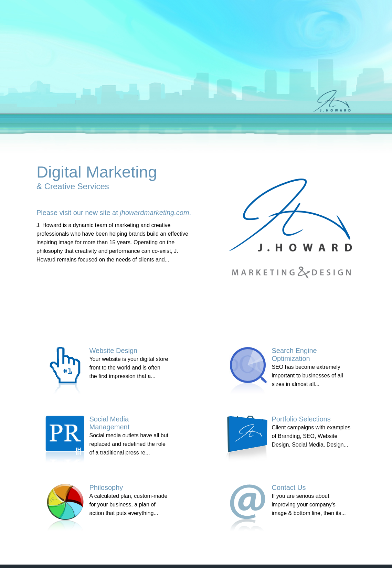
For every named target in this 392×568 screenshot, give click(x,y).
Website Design (114, 351)
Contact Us (289, 487)
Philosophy (106, 487)
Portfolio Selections (301, 419)
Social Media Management (110, 423)
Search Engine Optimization (294, 355)
